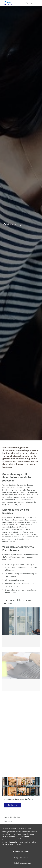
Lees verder (8, 823)
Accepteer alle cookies (21, 851)
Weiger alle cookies (21, 858)
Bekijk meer (13, 806)
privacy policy (13, 842)
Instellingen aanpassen (21, 863)
